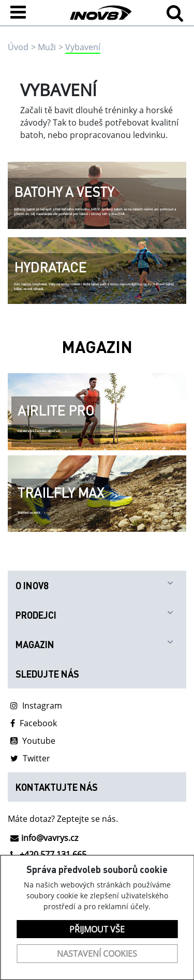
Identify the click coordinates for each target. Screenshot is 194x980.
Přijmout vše (97, 929)
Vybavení (83, 47)
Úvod (18, 47)
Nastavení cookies (97, 954)
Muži (47, 47)
